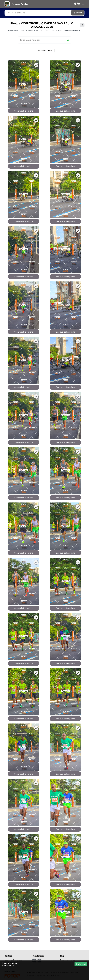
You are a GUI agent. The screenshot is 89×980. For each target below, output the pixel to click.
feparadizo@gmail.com (13, 960)
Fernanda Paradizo (20, 4)
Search (78, 13)
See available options (24, 111)
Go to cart (81, 964)
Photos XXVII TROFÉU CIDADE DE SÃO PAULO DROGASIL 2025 (42, 25)
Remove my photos (68, 960)
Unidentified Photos (44, 50)
